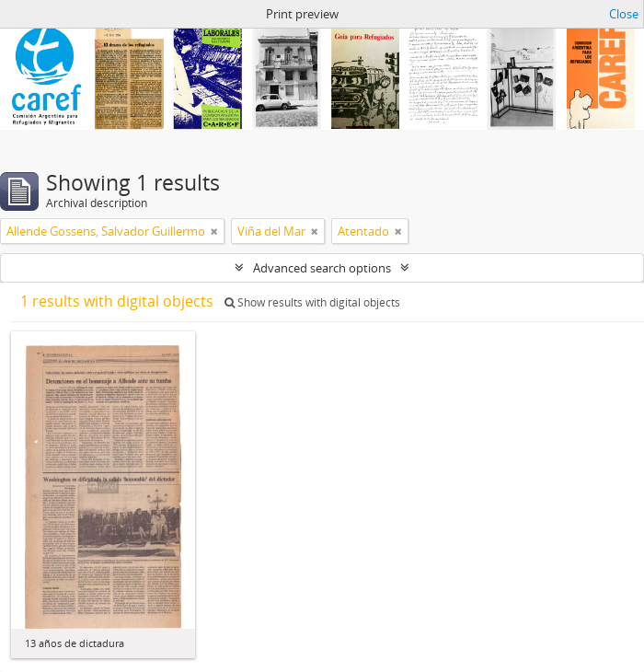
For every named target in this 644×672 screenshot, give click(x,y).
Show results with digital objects (312, 302)
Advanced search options (322, 268)
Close (624, 14)
